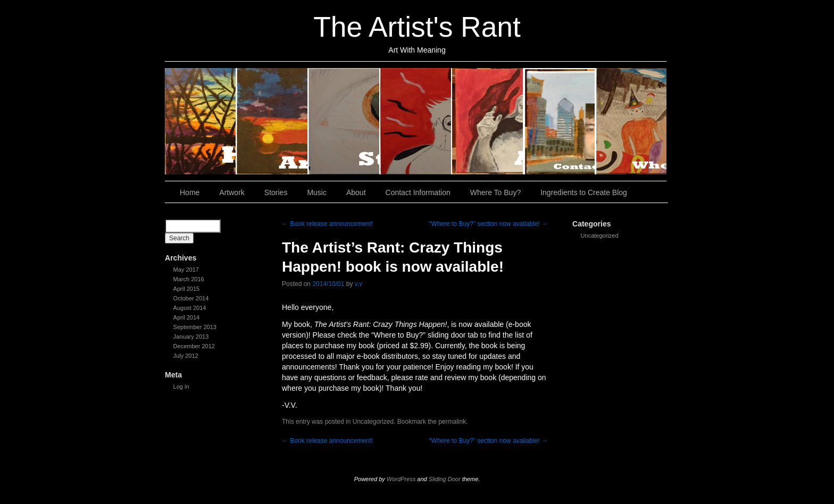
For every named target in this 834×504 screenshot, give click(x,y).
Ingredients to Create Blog (584, 192)
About (488, 121)
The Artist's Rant (417, 27)
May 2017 (186, 270)
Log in (181, 387)
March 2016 (189, 279)
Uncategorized (600, 236)
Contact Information (560, 121)
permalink (452, 422)
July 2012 (186, 356)
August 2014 (190, 308)
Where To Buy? (631, 121)
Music (416, 121)
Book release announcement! (327, 224)
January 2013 (191, 337)
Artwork (273, 121)
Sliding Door (445, 479)
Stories (344, 121)
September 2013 (195, 327)
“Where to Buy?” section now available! (489, 224)
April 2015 (187, 289)
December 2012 (194, 346)
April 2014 (187, 317)
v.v (358, 284)
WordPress (401, 479)
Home (201, 121)
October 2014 (191, 298)
